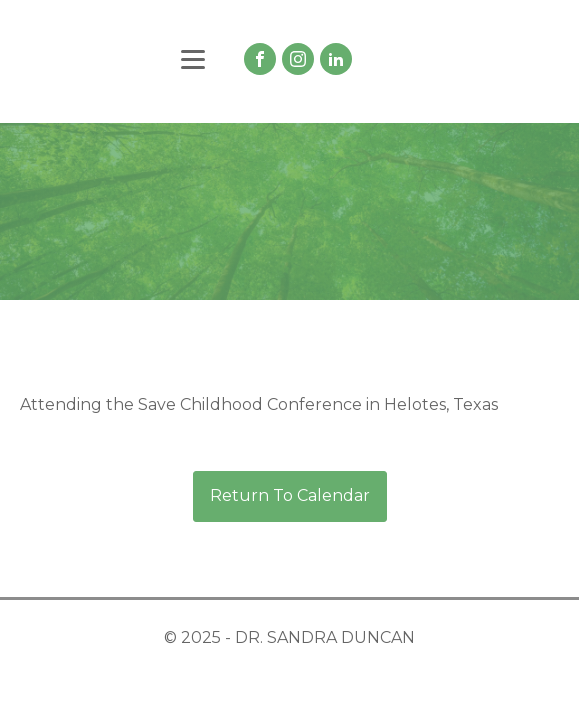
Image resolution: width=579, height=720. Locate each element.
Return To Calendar (290, 495)
